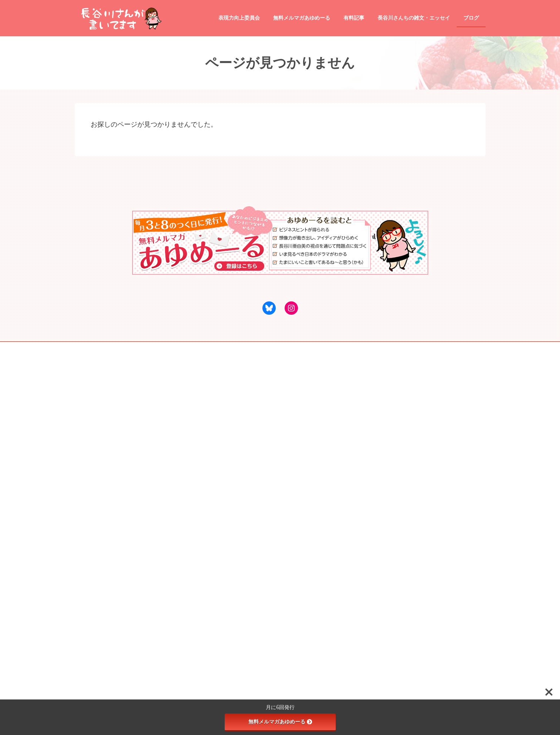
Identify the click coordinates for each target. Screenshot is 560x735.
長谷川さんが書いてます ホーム (252, 394)
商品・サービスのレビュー (251, 484)
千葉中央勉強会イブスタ (264, 348)
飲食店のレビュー (242, 471)
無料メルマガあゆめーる (280, 722)
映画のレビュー (240, 497)
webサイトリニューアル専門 (110, 348)
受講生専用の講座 (242, 561)
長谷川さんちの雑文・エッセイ (251, 420)
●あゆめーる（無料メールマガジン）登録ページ (268, 407)
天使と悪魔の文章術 (244, 535)
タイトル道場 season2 (247, 548)
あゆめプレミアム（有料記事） (251, 433)
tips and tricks (238, 458)
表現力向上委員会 (238, 522)
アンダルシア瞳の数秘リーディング (189, 348)
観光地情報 (235, 509)
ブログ (227, 446)
